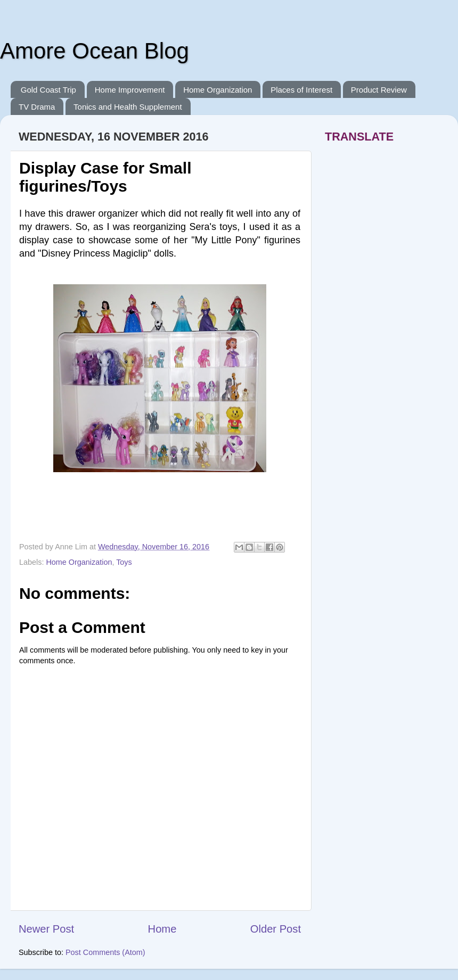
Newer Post (46, 929)
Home (162, 929)
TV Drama (37, 107)
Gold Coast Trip (48, 90)
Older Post (276, 929)
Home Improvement (130, 90)
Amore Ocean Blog (95, 51)
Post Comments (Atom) (105, 952)
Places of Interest (301, 90)
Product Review (379, 90)
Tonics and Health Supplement (128, 107)
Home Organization (218, 90)
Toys (124, 562)
